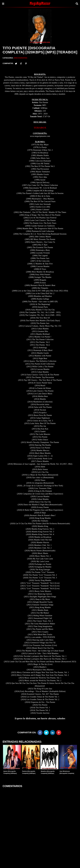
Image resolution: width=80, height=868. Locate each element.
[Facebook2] (21, 64)
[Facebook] (40, 733)
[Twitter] (16, 64)
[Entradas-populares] (12, 757)
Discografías (21, 58)
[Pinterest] (26, 64)
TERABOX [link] (40, 128)
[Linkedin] (52, 733)
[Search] (77, 4)
